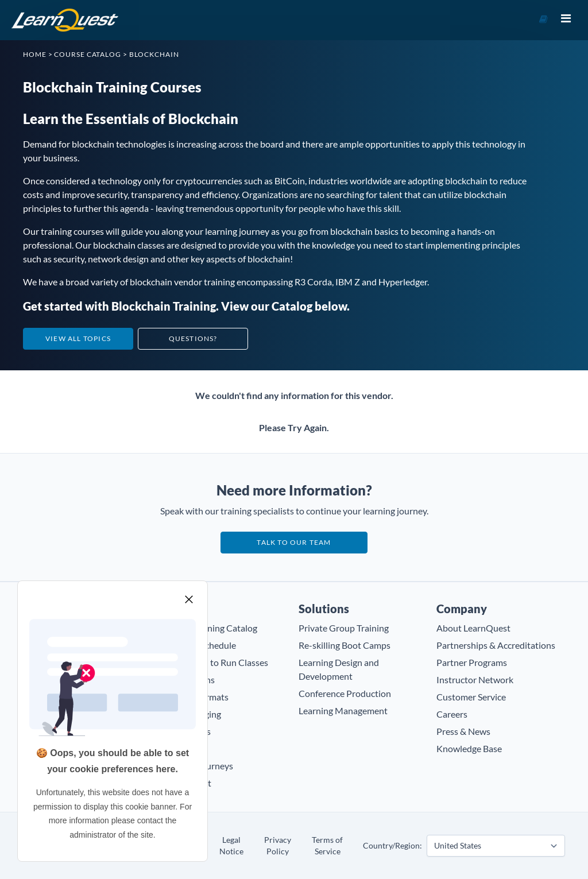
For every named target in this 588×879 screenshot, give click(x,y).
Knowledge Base (469, 748)
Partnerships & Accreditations (496, 645)
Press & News (463, 731)
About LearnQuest (473, 628)
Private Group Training (344, 628)
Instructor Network (475, 679)
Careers (452, 714)
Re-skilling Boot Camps (345, 645)
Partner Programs (472, 662)
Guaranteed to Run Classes (214, 662)
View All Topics (78, 338)
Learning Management (343, 710)
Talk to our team (294, 542)
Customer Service (471, 697)
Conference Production (345, 693)
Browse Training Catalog (209, 628)
